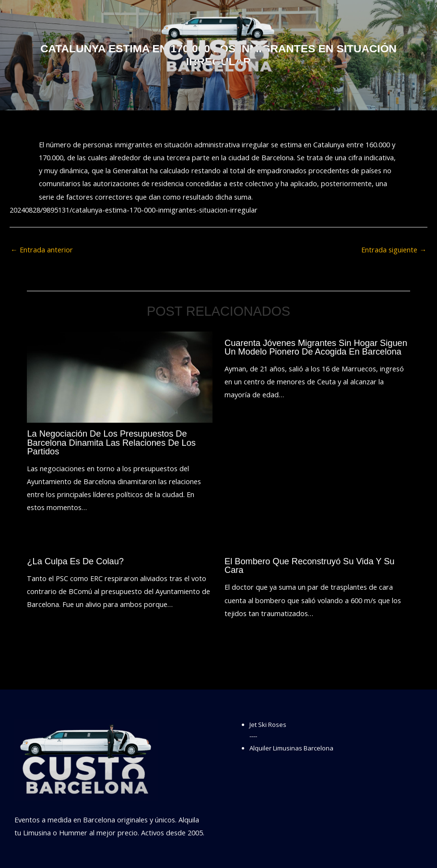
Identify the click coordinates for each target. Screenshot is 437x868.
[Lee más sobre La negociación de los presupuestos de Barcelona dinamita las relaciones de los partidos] (120, 376)
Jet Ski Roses (268, 725)
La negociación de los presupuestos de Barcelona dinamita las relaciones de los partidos (111, 442)
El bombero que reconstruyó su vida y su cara (309, 565)
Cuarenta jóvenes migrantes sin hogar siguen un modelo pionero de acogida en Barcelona (316, 347)
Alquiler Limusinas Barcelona (291, 748)
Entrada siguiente (394, 250)
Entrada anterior (42, 250)
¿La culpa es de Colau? (75, 561)
